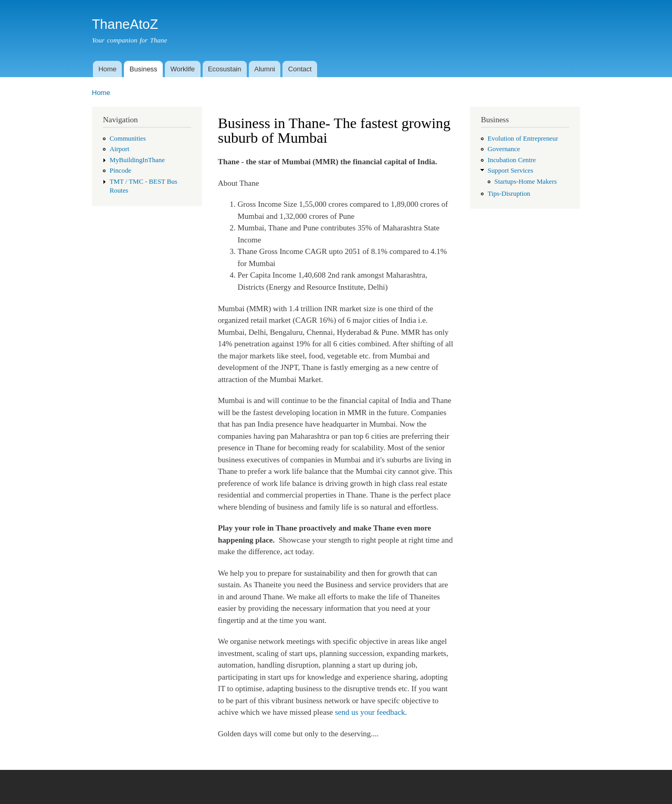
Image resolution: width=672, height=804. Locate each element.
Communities (128, 139)
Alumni (265, 69)
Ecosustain (225, 69)
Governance (504, 149)
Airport (120, 149)
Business (144, 69)
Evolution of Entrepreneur (523, 139)
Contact (300, 69)
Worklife (182, 69)
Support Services (511, 171)
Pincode (120, 171)
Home (107, 69)
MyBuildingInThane (137, 160)
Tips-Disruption (509, 194)
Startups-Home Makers (526, 182)
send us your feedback (370, 712)
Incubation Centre (512, 160)
